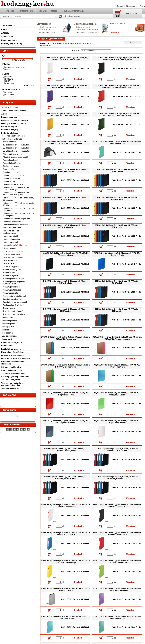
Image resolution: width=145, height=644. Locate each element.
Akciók (4, 114)
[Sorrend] (96, 51)
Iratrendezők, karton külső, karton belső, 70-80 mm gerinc (17, 194)
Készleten (9, 70)
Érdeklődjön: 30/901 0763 (15, 67)
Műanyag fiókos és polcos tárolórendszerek (14, 283)
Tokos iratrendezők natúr (13, 311)
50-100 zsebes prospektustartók (16, 151)
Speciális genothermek (13, 299)
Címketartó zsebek (11, 166)
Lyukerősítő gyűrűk (11, 266)
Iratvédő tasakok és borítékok (15, 225)
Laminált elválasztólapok (13, 251)
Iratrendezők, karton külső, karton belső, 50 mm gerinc (17, 188)
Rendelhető (10, 95)
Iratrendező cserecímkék (13, 184)
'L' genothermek (10, 142)
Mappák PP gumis (11, 276)
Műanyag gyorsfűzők (12, 287)
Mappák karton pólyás (12, 272)
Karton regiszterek (11, 242)
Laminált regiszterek (11, 254)
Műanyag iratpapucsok (13, 290)
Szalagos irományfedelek (14, 305)
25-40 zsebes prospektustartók (16, 148)
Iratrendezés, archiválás (74, 43)
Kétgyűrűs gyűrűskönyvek (15, 245)
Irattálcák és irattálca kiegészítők (17, 219)
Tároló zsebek (9, 308)
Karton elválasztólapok (13, 228)
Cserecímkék (9, 169)
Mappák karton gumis (12, 269)
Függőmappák (9, 181)
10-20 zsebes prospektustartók (16, 145)
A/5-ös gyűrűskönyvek (12, 154)
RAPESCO (10, 83)
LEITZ (8, 81)
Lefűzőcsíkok (9, 263)
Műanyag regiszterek (12, 293)
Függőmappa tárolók (12, 178)
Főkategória (45, 43)
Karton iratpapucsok (11, 239)
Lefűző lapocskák (10, 260)
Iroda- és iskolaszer (57, 43)
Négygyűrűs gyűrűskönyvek (15, 296)
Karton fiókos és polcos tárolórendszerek (13, 232)
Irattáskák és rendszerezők (14, 222)
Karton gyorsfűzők (11, 236)
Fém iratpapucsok (11, 172)
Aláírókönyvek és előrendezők (16, 157)
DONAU (8, 77)
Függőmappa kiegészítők (14, 175)
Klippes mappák (10, 248)
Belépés (120, 6)
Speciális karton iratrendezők (15, 302)
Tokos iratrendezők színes (14, 314)
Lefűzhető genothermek (13, 257)
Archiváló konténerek (12, 163)
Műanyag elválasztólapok (14, 279)
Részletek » (115, 32)
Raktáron (9, 93)
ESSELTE (9, 79)
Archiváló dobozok (11, 160)
